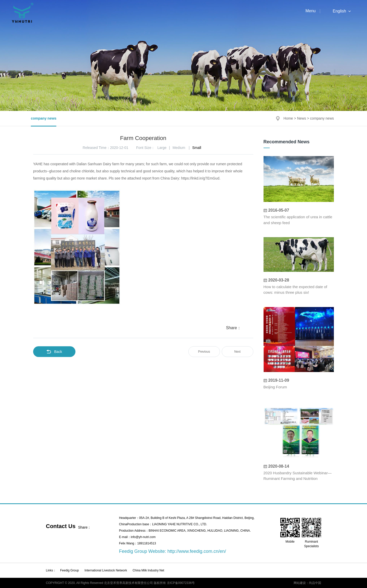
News (302, 118)
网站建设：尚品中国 (307, 583)
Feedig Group (69, 570)
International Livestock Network (106, 570)
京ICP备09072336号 (181, 583)
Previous (204, 352)
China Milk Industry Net (148, 570)
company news (44, 118)
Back (54, 352)
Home (288, 118)
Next (237, 352)
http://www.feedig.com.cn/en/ (197, 551)
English (339, 11)
